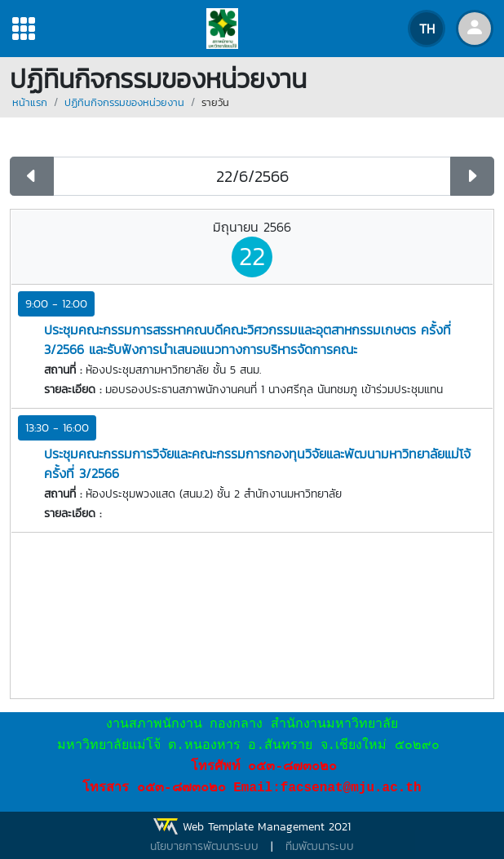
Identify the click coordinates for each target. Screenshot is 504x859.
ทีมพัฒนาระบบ (320, 846)
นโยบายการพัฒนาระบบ (204, 846)
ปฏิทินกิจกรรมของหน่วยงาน (124, 102)
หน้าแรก (30, 102)
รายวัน (215, 102)
